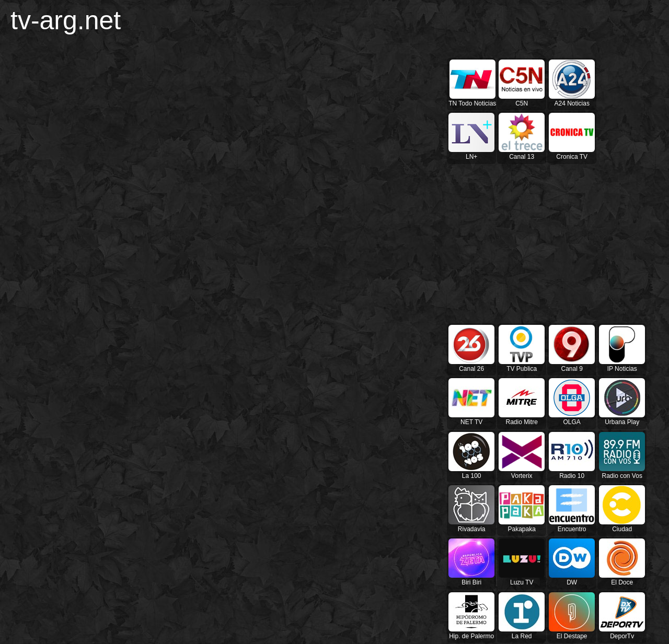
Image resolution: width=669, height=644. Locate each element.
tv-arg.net (66, 20)
